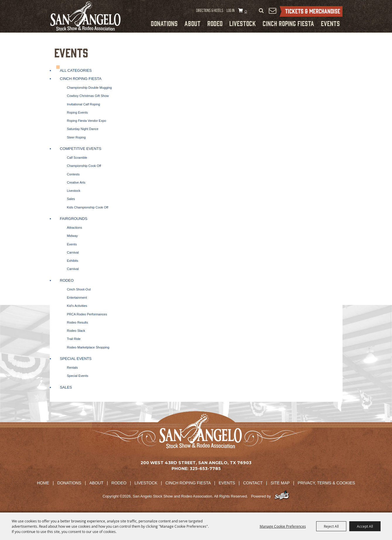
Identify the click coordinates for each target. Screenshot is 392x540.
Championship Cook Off (84, 166)
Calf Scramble (77, 158)
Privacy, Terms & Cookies (326, 483)
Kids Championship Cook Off (88, 207)
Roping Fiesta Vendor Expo (87, 121)
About (192, 23)
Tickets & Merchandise (311, 11)
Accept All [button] (365, 526)
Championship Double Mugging (89, 88)
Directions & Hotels (210, 11)
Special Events (76, 359)
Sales (71, 199)
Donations (164, 23)
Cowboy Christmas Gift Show (88, 96)
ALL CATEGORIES (76, 70)
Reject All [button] (331, 526)
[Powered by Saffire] (282, 496)
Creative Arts (76, 182)
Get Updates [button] (273, 11)
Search (261, 11)
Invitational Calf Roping (84, 104)
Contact (253, 483)
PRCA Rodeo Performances (87, 314)
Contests (73, 174)
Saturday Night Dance (83, 129)
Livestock (243, 23)
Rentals (72, 368)
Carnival (73, 252)
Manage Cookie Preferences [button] (283, 526)
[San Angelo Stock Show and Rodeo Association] (85, 16)
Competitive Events (81, 149)
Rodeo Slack (76, 331)
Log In (231, 11)
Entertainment (77, 298)
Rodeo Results (78, 322)
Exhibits (73, 261)
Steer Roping (76, 137)
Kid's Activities (77, 306)
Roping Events (78, 112)
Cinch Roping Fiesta (288, 23)
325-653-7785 (205, 469)
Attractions (75, 228)
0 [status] (246, 11)
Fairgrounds (74, 219)
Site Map (280, 483)
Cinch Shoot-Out (79, 289)
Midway (72, 236)
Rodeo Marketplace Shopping (88, 347)
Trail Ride (74, 339)
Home (43, 483)
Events (330, 23)
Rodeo (215, 23)
